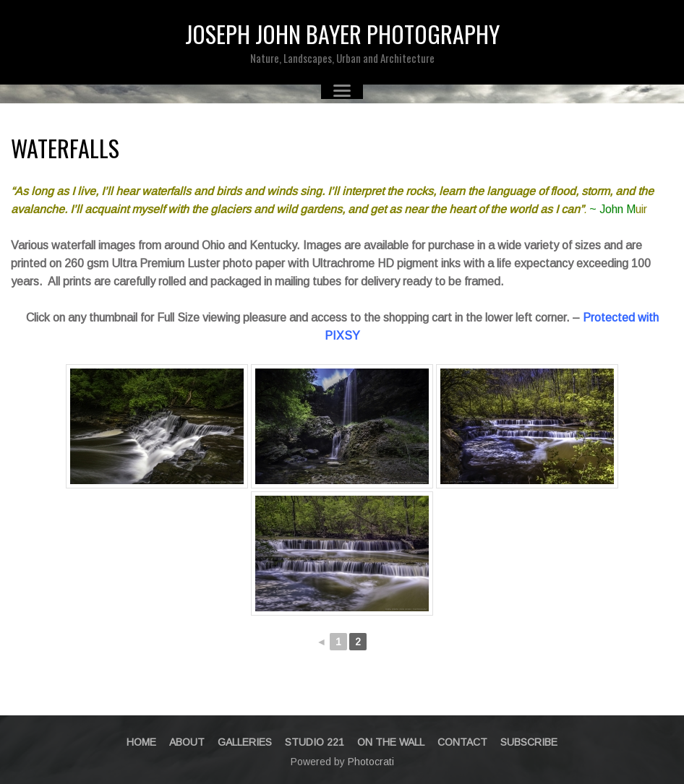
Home (141, 742)
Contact (462, 742)
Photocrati (371, 762)
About (187, 742)
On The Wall (391, 742)
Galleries (245, 742)
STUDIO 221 (315, 742)
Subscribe (529, 742)
